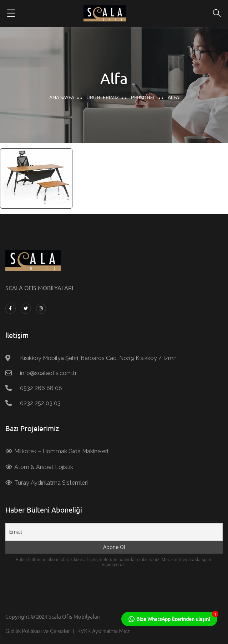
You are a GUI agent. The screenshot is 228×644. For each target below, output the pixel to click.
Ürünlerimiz (103, 97)
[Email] (114, 532)
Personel (143, 97)
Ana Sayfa (62, 97)
